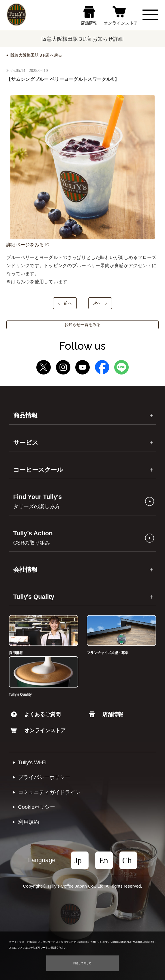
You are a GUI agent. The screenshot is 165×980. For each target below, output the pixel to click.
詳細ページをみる (27, 245)
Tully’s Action (33, 538)
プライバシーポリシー (44, 777)
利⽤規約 (29, 822)
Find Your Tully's (38, 501)
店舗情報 (106, 714)
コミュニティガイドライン (49, 792)
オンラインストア (38, 730)
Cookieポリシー (37, 807)
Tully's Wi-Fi (32, 762)
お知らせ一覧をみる (82, 325)
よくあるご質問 (36, 714)
